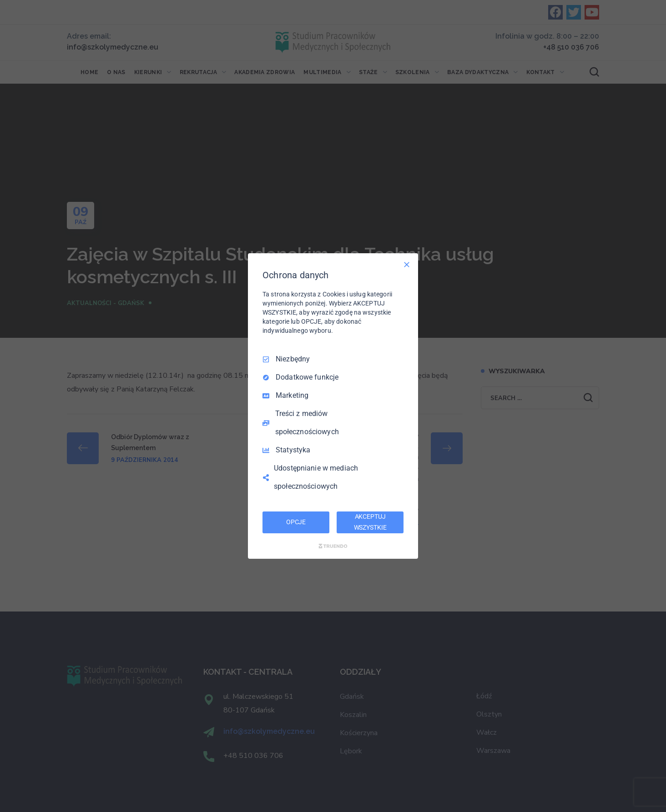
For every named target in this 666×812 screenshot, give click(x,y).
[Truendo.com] (333, 546)
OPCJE (296, 522)
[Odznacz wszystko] (407, 265)
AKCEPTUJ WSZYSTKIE (370, 522)
